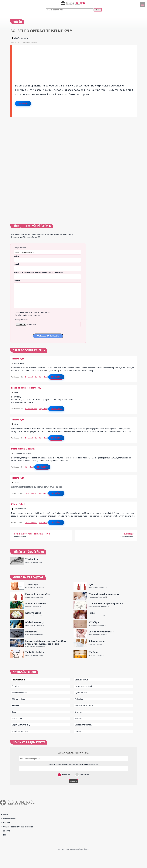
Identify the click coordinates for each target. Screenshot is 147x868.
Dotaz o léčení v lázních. (23, 449)
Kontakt (78, 731)
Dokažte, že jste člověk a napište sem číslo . (39, 272)
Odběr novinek (10, 819)
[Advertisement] (74, 61)
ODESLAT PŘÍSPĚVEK (48, 336)
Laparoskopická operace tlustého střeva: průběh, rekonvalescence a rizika (46, 642)
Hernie (92, 613)
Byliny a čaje (17, 718)
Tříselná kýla (18, 359)
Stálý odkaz (43, 377)
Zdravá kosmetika (19, 693)
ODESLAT (73, 781)
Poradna (15, 686)
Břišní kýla (94, 622)
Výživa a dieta (81, 693)
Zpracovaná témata (83, 725)
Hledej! (98, 10)
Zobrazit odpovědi (31, 377)
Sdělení (17, 280)
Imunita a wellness (20, 731)
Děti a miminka (18, 699)
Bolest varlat (32, 632)
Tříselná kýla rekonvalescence (104, 594)
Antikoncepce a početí (84, 705)
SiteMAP (7, 831)
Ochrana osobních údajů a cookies (18, 827)
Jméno (16, 256)
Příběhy (78, 718)
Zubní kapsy (129, 534)
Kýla (91, 585)
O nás (6, 815)
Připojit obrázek (21, 320)
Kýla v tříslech (18, 504)
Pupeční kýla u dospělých (38, 594)
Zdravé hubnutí (82, 680)
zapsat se (66, 775)
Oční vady (79, 712)
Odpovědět (23, 104)
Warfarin (93, 652)
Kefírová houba (33, 613)
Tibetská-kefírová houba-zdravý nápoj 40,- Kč (32, 534)
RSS (5, 835)
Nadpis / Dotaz (20, 248)
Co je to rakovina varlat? (101, 632)
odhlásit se (84, 775)
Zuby (14, 712)
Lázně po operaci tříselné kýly (26, 388)
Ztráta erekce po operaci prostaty (106, 603)
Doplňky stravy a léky (21, 725)
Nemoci (15, 705)
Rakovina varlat (97, 641)
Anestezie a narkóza (36, 603)
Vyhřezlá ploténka (35, 652)
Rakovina (79, 699)
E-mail (16, 264)
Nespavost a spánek (84, 686)
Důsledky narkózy (35, 622)
